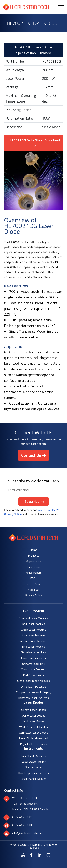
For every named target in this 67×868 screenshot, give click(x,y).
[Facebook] (31, 855)
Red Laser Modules (34, 624)
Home (33, 550)
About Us (34, 590)
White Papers (33, 573)
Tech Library (33, 567)
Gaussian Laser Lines (33, 652)
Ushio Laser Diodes (34, 715)
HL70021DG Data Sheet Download (33, 140)
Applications (34, 561)
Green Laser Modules (33, 630)
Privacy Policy (33, 595)
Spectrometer (34, 767)
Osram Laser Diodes (33, 710)
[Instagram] (49, 855)
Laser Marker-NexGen (33, 779)
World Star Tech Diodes (33, 727)
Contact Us (31, 455)
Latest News (33, 584)
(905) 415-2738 (22, 825)
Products (34, 555)
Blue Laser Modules (33, 635)
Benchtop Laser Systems (33, 698)
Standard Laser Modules (33, 618)
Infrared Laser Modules (33, 641)
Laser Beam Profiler (34, 762)
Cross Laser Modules (34, 669)
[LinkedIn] (40, 855)
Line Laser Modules (33, 647)
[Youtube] (23, 855)
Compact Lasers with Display (34, 692)
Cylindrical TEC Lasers (34, 686)
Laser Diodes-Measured (33, 738)
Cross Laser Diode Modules (33, 681)
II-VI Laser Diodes (34, 721)
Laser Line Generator (34, 658)
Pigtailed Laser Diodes (33, 744)
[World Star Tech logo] (33, 540)
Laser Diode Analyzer (34, 756)
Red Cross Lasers (33, 675)
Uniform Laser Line (33, 664)
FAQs (33, 578)
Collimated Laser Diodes (34, 733)
